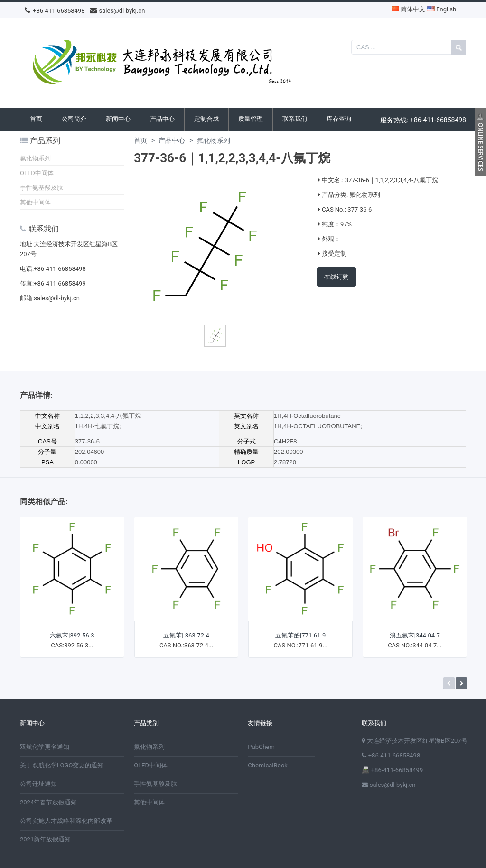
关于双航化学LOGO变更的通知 (62, 765)
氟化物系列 (35, 158)
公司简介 (74, 119)
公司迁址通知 (38, 784)
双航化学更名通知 (45, 747)
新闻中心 (118, 119)
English (442, 9)
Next (461, 683)
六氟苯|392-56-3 (72, 635)
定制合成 (206, 119)
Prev (449, 683)
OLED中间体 (37, 173)
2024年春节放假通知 (48, 802)
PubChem (261, 747)
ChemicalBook (268, 765)
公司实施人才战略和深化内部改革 (66, 821)
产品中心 (162, 119)
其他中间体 (35, 202)
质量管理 (251, 119)
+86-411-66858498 (55, 11)
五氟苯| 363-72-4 (186, 635)
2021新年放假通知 (45, 839)
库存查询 (339, 119)
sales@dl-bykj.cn (117, 11)
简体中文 (408, 9)
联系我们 (295, 119)
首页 (36, 119)
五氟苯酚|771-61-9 (300, 635)
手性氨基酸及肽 (42, 188)
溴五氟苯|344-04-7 (415, 635)
